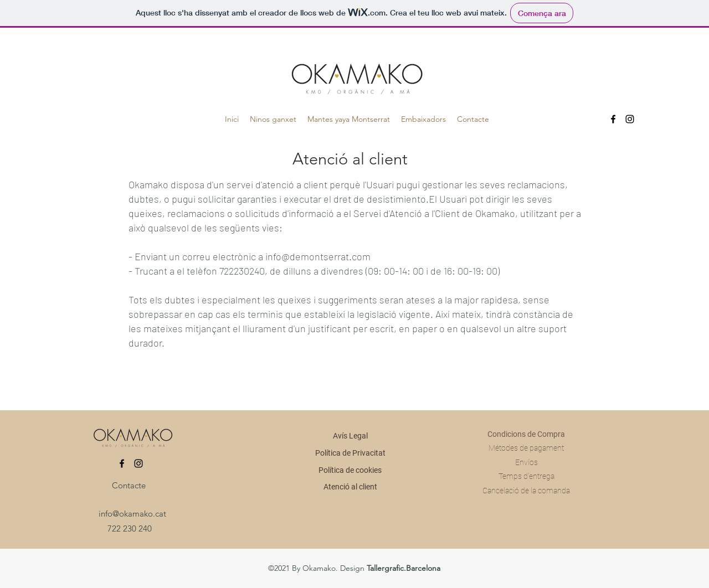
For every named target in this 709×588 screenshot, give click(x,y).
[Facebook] (613, 119)
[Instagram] (630, 119)
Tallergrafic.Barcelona (404, 568)
